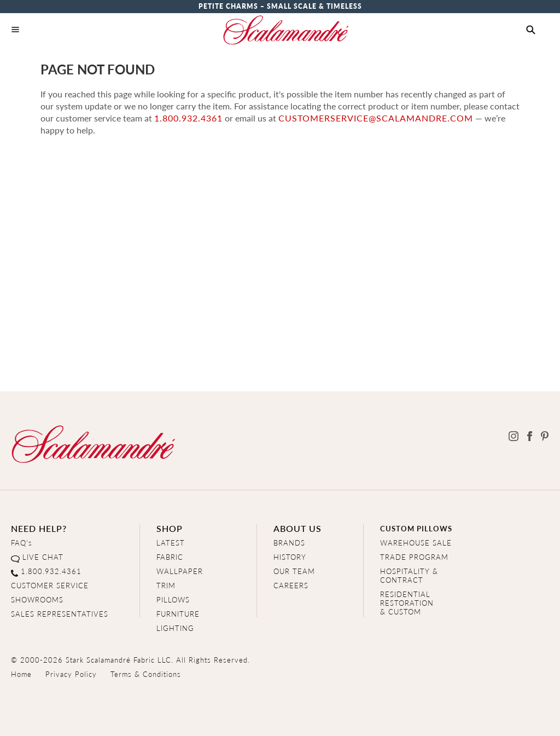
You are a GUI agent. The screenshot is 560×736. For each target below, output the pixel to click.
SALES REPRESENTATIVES (60, 614)
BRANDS (289, 543)
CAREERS (291, 585)
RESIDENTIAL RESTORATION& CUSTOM (407, 603)
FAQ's (22, 543)
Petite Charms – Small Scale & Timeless (280, 6)
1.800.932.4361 (188, 118)
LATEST (171, 543)
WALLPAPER (180, 571)
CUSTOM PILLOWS (416, 528)
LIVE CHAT (43, 557)
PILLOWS (173, 599)
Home (21, 674)
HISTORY (290, 557)
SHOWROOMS (37, 599)
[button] (531, 30)
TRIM (166, 585)
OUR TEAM (294, 571)
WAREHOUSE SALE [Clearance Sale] (416, 543)
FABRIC (170, 557)
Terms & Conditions (146, 674)
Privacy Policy (71, 674)
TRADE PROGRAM (414, 557)
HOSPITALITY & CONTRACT (409, 575)
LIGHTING (175, 628)
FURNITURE (178, 614)
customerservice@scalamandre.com (376, 118)
